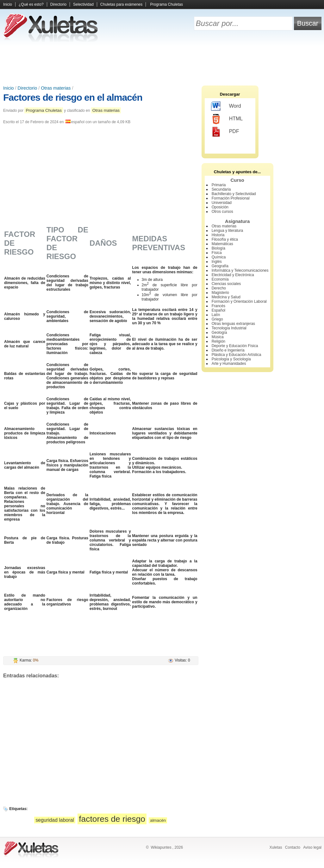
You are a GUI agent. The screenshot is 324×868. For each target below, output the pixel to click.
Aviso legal (312, 847)
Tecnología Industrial (229, 328)
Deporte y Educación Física (235, 346)
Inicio (8, 4)
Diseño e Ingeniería (228, 350)
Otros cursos (222, 212)
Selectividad (83, 4)
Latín (216, 315)
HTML (227, 119)
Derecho (219, 288)
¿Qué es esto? (31, 4)
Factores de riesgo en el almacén (73, 97)
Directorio (58, 4)
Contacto (293, 847)
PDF (225, 132)
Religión (218, 341)
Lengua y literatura (227, 231)
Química (219, 257)
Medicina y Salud (226, 297)
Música (218, 337)
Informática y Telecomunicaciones (240, 270)
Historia (218, 235)
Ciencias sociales (226, 284)
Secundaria (221, 189)
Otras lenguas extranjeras (233, 324)
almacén (158, 820)
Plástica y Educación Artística (237, 355)
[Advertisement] (162, 63)
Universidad (222, 203)
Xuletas (276, 847)
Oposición (220, 207)
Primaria (219, 185)
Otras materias (56, 88)
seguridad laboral (55, 820)
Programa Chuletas (167, 4)
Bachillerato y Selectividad (234, 194)
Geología (219, 333)
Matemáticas (222, 244)
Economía (220, 279)
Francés (218, 306)
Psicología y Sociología (231, 359)
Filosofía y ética (225, 239)
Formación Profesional (231, 198)
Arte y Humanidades (229, 364)
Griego (217, 319)
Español (218, 310)
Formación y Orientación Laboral (239, 301)
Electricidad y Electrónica (233, 275)
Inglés (217, 262)
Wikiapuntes (161, 847)
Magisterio (220, 293)
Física (217, 253)
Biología (218, 248)
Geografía (220, 266)
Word (226, 106)
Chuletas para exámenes (121, 4)
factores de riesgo (112, 819)
